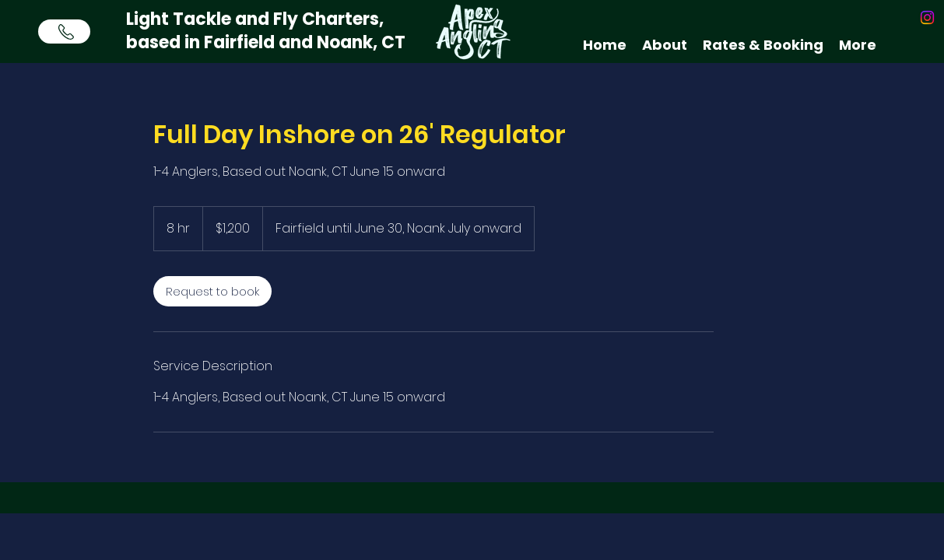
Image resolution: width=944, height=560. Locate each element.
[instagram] (927, 17)
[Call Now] (64, 31)
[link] (212, 291)
